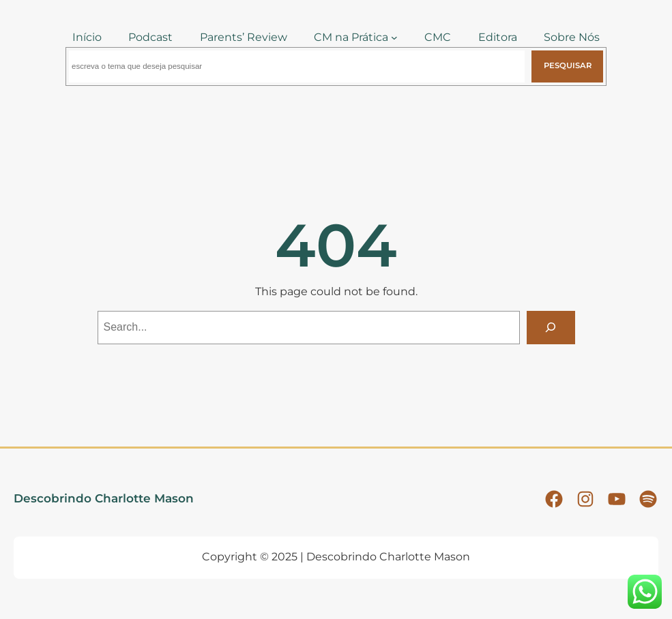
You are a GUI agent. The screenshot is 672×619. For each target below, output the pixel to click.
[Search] (551, 328)
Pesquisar (568, 65)
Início (87, 37)
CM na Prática (351, 37)
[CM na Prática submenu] (394, 37)
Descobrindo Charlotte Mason (104, 498)
